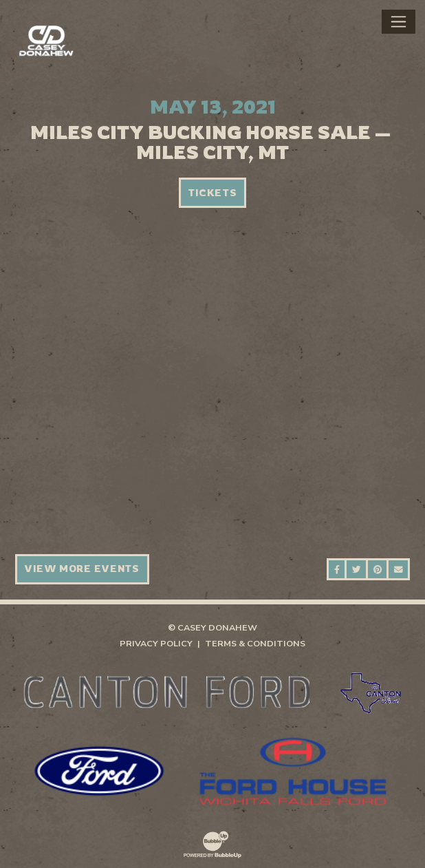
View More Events (82, 569)
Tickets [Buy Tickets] (212, 193)
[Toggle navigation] (399, 21)
